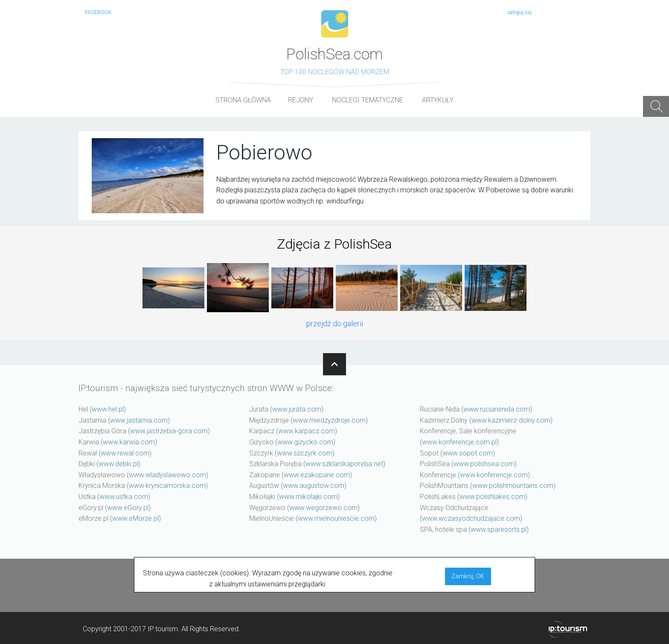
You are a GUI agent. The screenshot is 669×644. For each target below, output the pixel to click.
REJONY (301, 100)
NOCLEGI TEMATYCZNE (368, 100)
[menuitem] (243, 100)
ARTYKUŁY (438, 100)
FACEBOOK (98, 12)
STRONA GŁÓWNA (243, 100)
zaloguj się (519, 12)
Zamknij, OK (468, 576)
